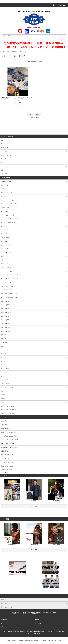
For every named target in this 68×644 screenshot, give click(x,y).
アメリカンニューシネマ (34, 388)
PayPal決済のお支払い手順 (8, 436)
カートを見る (38, 623)
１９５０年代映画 (34, 305)
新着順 (41, 62)
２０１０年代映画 (34, 328)
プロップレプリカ (34, 155)
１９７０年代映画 (34, 313)
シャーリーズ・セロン (25, 51)
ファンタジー (34, 373)
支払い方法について (12, 632)
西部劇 (34, 395)
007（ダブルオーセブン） (34, 223)
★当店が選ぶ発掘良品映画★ (34, 298)
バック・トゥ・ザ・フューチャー (34, 200)
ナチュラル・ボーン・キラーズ (34, 279)
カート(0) (56, 5)
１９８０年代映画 (34, 316)
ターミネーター (34, 196)
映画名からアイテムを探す (34, 406)
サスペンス (34, 343)
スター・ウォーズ (34, 208)
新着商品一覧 (5, 451)
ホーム (2, 51)
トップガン (34, 189)
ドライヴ (34, 260)
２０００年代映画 (34, 324)
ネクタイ (34, 159)
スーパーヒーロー (34, 365)
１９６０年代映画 (34, 309)
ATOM (39, 634)
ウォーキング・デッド (34, 286)
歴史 (34, 403)
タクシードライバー (34, 264)
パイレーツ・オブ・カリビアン (34, 219)
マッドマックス (34, 226)
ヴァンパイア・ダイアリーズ (34, 294)
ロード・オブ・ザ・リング (34, 215)
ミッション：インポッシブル (34, 204)
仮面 (34, 170)
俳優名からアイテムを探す (12, 51)
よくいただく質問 (6, 429)
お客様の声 (4, 425)
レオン (34, 256)
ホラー (34, 358)
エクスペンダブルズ (34, 193)
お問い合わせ (4, 627)
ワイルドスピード (34, 238)
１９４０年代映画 (34, 301)
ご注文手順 (4, 421)
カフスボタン (34, 163)
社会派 (34, 399)
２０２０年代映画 (34, 331)
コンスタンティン (34, 283)
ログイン (3, 623)
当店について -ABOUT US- (8, 432)
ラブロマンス (34, 354)
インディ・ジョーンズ (34, 185)
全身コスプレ (34, 174)
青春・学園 (34, 391)
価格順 (35, 62)
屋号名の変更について (7, 455)
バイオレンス (34, 380)
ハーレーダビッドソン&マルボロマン (34, 275)
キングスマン (34, 241)
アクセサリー (34, 148)
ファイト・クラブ (34, 253)
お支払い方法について (7, 462)
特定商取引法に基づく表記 (39, 632)
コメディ (34, 346)
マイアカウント (5, 473)
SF (34, 361)
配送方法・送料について (8, 466)
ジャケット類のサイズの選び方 (10, 440)
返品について (29, 632)
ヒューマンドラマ (34, 350)
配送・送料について (21, 632)
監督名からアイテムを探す (34, 414)
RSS (36, 634)
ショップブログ (5, 459)
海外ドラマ (34, 335)
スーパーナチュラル (34, 290)
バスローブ (34, 166)
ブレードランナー (34, 249)
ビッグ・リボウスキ (34, 271)
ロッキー (34, 230)
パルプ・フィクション (34, 268)
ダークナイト (34, 234)
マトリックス (34, 211)
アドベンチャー (34, 369)
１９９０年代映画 (34, 320)
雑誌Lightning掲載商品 (34, 181)
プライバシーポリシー (50, 632)
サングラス (34, 151)
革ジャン (34, 140)
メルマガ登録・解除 (6, 470)
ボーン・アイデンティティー (34, 245)
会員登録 (37, 620)
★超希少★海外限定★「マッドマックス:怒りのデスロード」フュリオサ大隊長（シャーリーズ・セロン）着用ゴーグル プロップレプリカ (17, 99)
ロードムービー (34, 384)
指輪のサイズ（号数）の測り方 (10, 447)
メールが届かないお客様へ (8, 444)
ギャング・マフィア (34, 376)
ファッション (34, 144)
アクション (34, 339)
